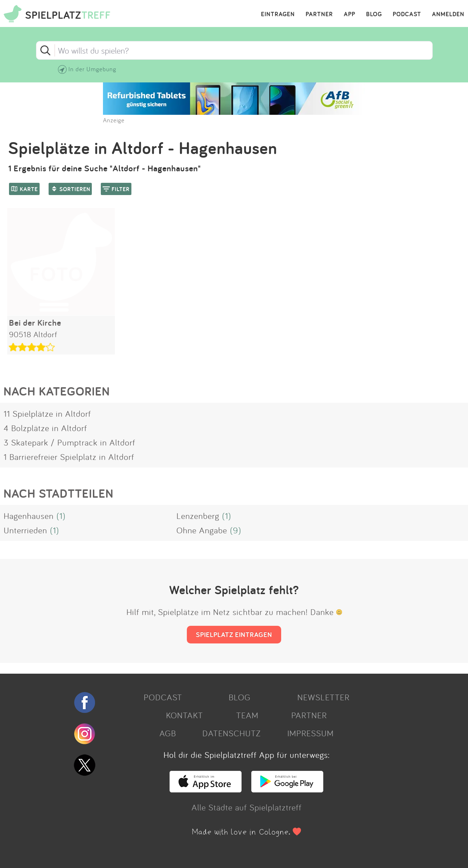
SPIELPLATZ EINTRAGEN (234, 634)
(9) (236, 530)
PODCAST (407, 14)
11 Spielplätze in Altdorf (47, 413)
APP (350, 14)
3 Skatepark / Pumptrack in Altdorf (69, 442)
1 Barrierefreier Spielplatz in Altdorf (69, 457)
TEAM (247, 715)
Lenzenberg (198, 516)
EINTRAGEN (278, 14)
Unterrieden (25, 530)
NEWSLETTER (323, 697)
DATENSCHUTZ (231, 733)
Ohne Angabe (202, 530)
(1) (61, 516)
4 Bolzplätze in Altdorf (45, 428)
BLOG (374, 14)
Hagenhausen (29, 516)
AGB (168, 733)
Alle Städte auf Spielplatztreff (247, 807)
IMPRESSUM (310, 733)
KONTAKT (184, 715)
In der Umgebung (92, 69)
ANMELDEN (448, 14)
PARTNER (319, 14)
